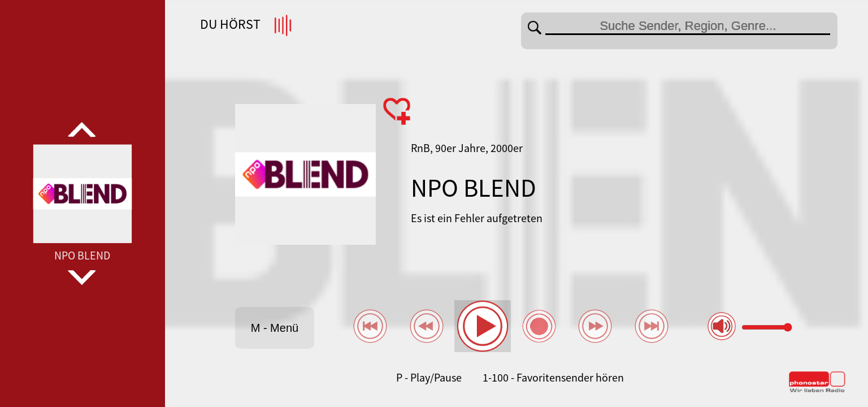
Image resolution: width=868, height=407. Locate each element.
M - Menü (275, 328)
